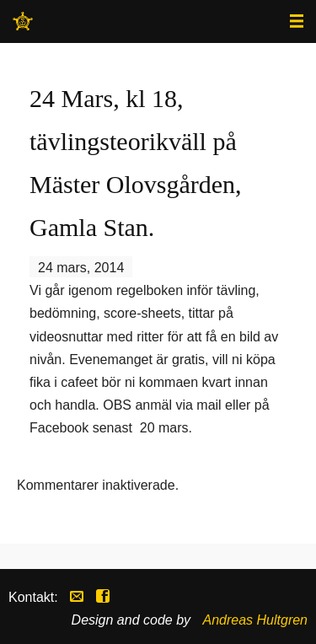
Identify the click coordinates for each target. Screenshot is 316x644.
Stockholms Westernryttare (23, 27)
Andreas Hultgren (255, 620)
